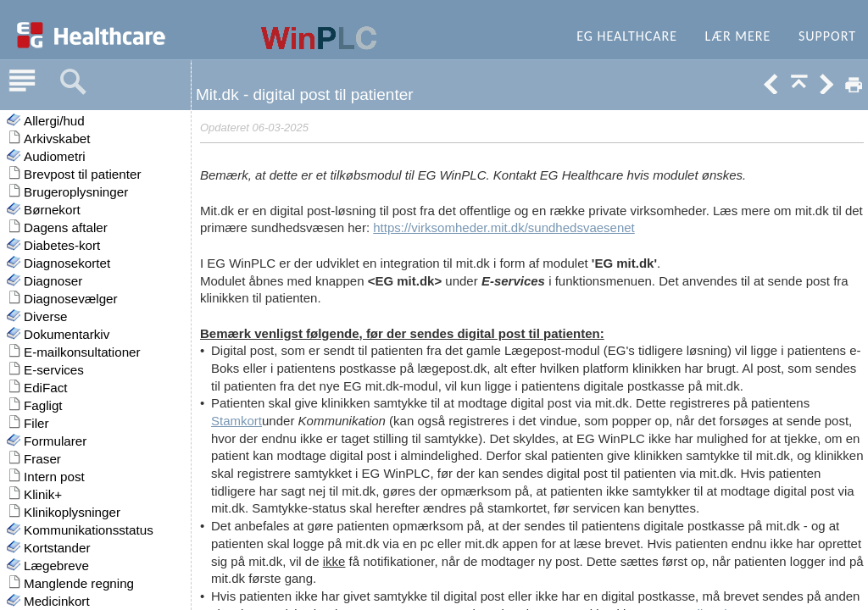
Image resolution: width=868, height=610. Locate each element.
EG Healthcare (627, 36)
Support (827, 36)
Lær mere (738, 36)
